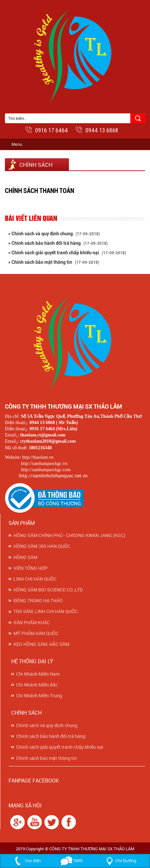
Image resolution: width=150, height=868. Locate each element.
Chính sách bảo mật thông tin (46, 758)
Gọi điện (27, 861)
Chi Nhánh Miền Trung (39, 696)
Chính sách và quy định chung (47, 725)
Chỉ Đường (120, 861)
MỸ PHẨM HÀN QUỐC (36, 633)
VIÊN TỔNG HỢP (31, 568)
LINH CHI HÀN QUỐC (35, 579)
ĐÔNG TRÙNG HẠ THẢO (38, 601)
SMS (72, 861)
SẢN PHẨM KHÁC (32, 623)
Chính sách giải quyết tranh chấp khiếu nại (60, 747)
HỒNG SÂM (25, 557)
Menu (17, 144)
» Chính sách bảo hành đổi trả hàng (58, 243)
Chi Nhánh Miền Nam (38, 674)
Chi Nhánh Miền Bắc (37, 685)
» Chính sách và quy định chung (54, 234)
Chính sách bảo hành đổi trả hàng (51, 736)
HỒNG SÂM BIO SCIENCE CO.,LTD (48, 590)
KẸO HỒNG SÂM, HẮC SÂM (41, 644)
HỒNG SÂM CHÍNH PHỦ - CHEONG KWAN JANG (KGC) (69, 535)
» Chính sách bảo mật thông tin (54, 262)
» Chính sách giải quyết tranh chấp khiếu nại (67, 253)
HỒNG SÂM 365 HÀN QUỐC (42, 546)
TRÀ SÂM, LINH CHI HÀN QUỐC (46, 611)
